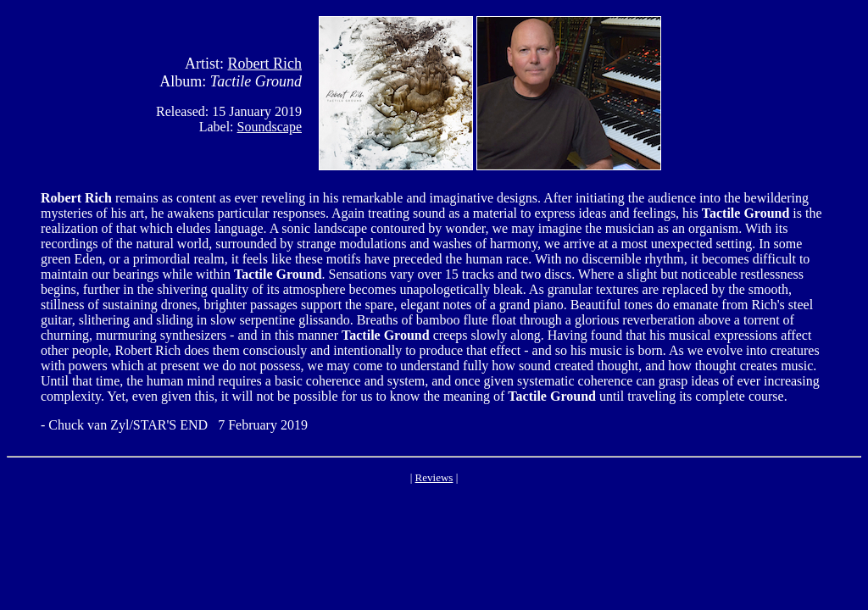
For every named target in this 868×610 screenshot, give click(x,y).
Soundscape (270, 127)
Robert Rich (265, 64)
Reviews (434, 477)
